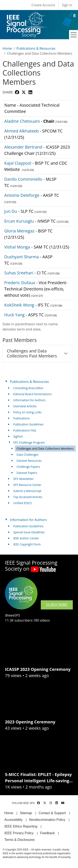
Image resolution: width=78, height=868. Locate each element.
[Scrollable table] (37, 218)
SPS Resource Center (27, 485)
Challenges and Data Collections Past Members (32, 353)
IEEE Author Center (26, 538)
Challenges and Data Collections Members (45, 449)
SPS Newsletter (24, 479)
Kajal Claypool (18, 163)
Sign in (67, 5)
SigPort (18, 436)
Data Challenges (28, 455)
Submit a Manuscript (27, 491)
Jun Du (11, 211)
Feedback (47, 833)
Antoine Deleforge (22, 195)
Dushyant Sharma (22, 257)
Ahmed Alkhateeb (22, 131)
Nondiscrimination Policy (47, 820)
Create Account (43, 5)
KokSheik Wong (19, 305)
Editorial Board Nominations (33, 394)
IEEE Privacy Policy (19, 833)
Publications (22, 418)
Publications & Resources (36, 48)
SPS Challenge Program (29, 442)
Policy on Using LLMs (27, 412)
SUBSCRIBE (57, 605)
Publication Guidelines (28, 424)
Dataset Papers (27, 473)
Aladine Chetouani (22, 121)
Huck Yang (15, 315)
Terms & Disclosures (20, 840)
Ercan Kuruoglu (19, 221)
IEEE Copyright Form (27, 544)
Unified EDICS (23, 503)
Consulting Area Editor (28, 388)
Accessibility (13, 820)
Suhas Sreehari (19, 273)
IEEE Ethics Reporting (21, 826)
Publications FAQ (25, 430)
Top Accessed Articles (28, 497)
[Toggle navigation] (74, 35)
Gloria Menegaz (19, 231)
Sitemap (26, 813)
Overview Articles (25, 406)
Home (7, 48)
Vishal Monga (17, 247)
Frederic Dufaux (20, 283)
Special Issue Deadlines (29, 532)
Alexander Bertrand (23, 147)
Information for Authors (30, 400)
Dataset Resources (29, 461)
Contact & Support (52, 813)
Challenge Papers (28, 467)
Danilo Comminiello (23, 179)
